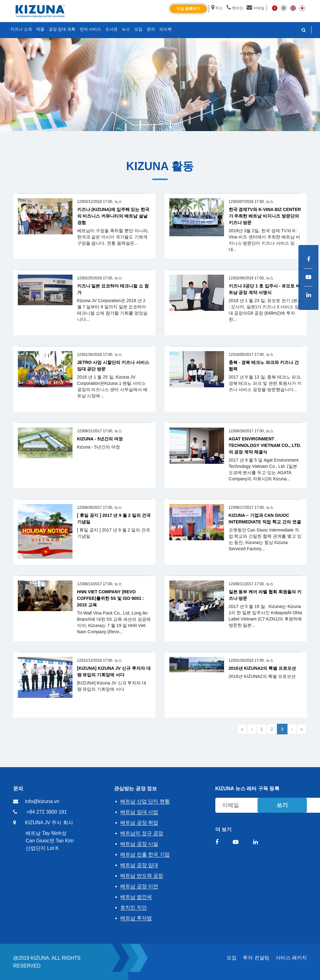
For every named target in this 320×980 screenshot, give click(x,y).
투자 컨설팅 (256, 958)
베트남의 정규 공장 (142, 833)
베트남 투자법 (136, 918)
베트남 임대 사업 (139, 812)
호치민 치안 (133, 907)
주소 (217, 8)
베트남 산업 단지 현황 (145, 801)
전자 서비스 (90, 29)
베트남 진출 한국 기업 (145, 854)
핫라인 (235, 8)
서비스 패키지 (291, 958)
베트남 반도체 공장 (142, 876)
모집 (232, 958)
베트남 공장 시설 (139, 844)
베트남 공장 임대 (139, 865)
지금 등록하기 (188, 9)
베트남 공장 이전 (139, 886)
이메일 (255, 8)
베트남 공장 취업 (139, 823)
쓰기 (282, 805)
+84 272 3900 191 (46, 812)
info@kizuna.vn (42, 801)
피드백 (165, 29)
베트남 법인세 (136, 897)
